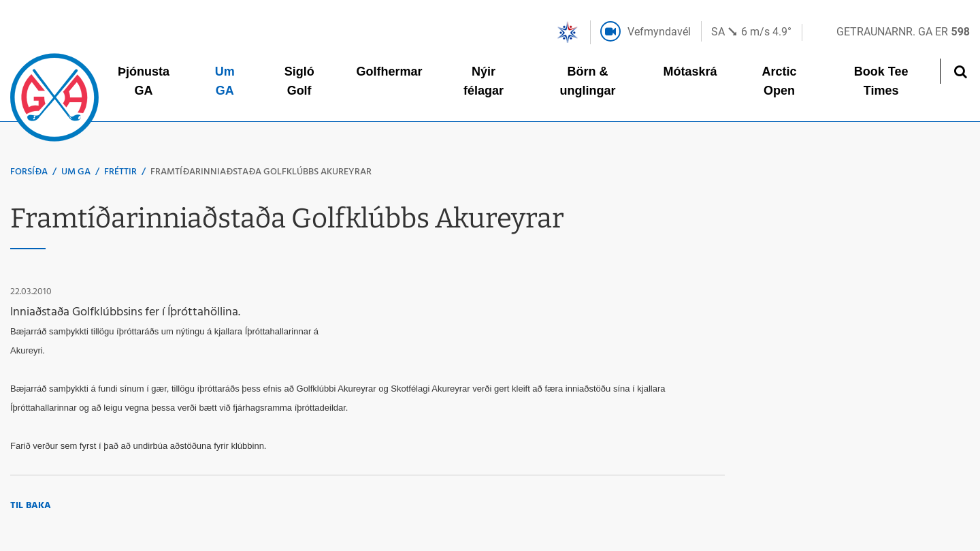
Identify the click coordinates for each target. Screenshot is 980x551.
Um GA (76, 172)
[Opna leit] (960, 71)
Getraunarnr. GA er (903, 32)
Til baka (31, 506)
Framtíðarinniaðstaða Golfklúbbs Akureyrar (261, 172)
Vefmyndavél (659, 32)
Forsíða (29, 172)
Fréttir (120, 172)
